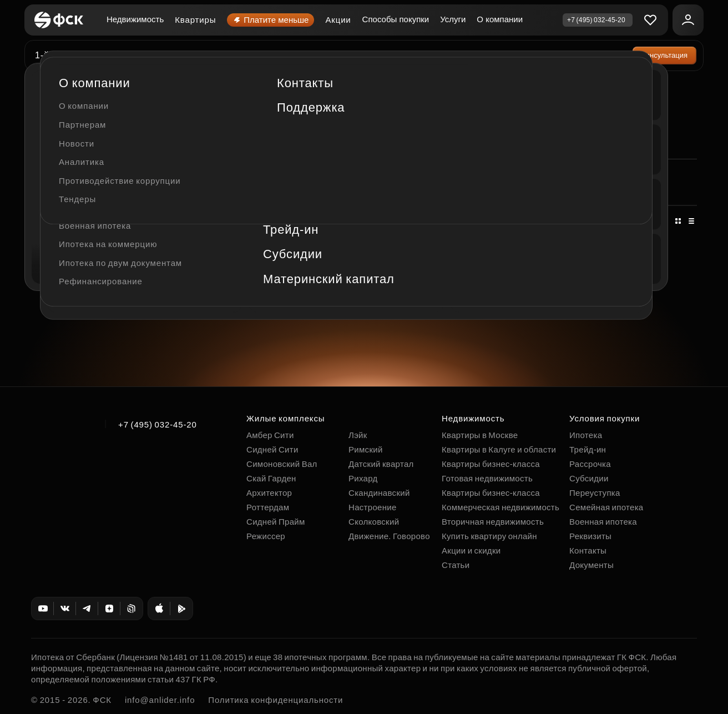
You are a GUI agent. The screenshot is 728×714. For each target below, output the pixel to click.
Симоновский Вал (282, 464)
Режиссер (266, 536)
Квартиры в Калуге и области (499, 449)
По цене (245, 221)
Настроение (373, 507)
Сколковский (374, 522)
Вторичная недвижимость (493, 522)
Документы (591, 565)
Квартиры (195, 20)
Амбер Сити (270, 435)
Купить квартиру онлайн (489, 536)
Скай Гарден (271, 478)
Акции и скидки (471, 550)
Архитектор (269, 493)
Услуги (453, 19)
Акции (338, 20)
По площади (304, 221)
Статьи (456, 565)
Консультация (664, 55)
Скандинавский (379, 493)
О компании (500, 19)
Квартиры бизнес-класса (491, 464)
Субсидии (589, 478)
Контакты (588, 550)
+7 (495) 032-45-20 (158, 424)
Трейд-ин (588, 449)
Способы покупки (396, 19)
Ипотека (586, 435)
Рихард (363, 478)
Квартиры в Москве (480, 435)
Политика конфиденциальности (275, 700)
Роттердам (268, 507)
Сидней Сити (272, 449)
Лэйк (358, 435)
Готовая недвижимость (487, 478)
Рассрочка (590, 464)
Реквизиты (590, 536)
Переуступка (595, 493)
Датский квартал (381, 464)
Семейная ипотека (606, 507)
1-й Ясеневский (70, 55)
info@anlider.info (160, 700)
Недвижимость (135, 19)
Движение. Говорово (389, 536)
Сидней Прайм (276, 522)
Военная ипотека (603, 522)
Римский (366, 449)
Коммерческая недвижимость (86, 85)
